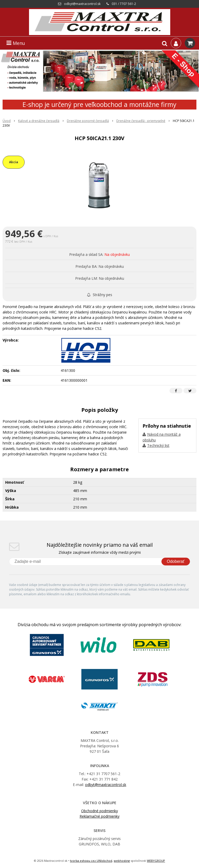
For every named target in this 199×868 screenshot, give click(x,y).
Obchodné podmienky (99, 811)
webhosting (122, 861)
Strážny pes (100, 295)
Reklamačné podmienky (99, 816)
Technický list (158, 445)
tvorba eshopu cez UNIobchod (91, 861)
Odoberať (176, 561)
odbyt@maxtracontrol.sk (82, 4)
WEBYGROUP (156, 861)
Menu (16, 43)
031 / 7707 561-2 (124, 4)
